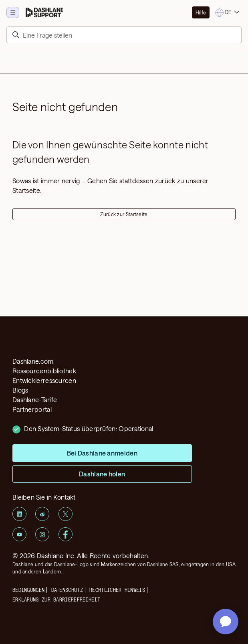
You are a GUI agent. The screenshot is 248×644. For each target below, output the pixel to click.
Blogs (20, 390)
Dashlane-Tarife (35, 400)
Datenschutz (67, 590)
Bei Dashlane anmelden (102, 453)
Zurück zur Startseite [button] (124, 214)
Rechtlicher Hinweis (117, 590)
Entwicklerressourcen (44, 380)
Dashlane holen (102, 474)
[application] (226, 622)
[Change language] (228, 13)
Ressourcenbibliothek (44, 371)
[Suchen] (124, 35)
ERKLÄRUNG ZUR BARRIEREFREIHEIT (56, 599)
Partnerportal (32, 409)
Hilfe (201, 12)
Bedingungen (28, 590)
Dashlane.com (33, 361)
